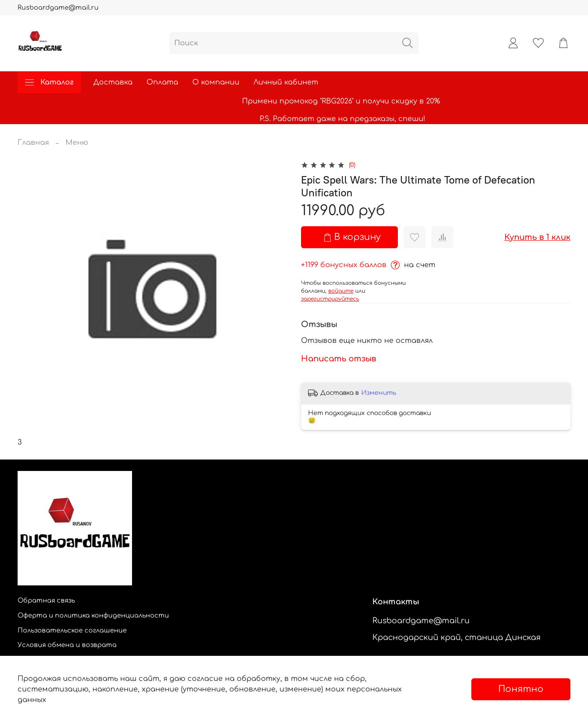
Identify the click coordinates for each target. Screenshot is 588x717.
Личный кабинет (286, 82)
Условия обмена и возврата (67, 645)
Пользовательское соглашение (72, 630)
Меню (77, 143)
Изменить (379, 393)
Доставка (113, 82)
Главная (33, 143)
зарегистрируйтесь (330, 299)
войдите (341, 291)
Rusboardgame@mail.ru (58, 7)
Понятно (521, 689)
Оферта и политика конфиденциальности (93, 615)
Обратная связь (46, 600)
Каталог (49, 82)
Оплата (162, 82)
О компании (216, 82)
